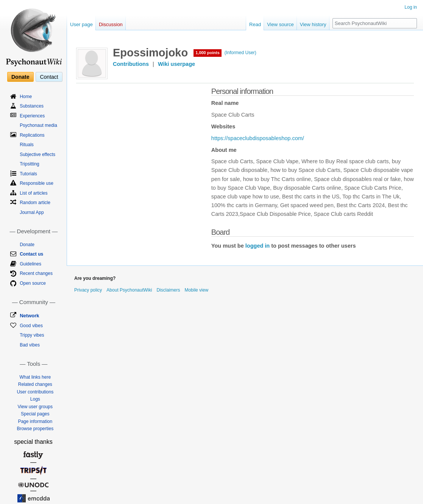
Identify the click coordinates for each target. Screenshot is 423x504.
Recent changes (36, 273)
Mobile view (196, 290)
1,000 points (208, 53)
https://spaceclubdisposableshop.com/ (258, 138)
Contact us (31, 254)
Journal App (32, 212)
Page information (35, 421)
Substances (32, 106)
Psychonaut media (38, 125)
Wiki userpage (176, 64)
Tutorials (28, 174)
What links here (35, 377)
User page (81, 24)
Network (29, 316)
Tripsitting (30, 164)
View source (280, 24)
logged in (258, 246)
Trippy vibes (32, 335)
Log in (411, 7)
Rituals (27, 145)
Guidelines (30, 264)
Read (255, 24)
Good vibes (31, 326)
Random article (35, 203)
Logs (35, 399)
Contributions (131, 64)
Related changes (35, 384)
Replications (32, 135)
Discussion (111, 24)
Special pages (35, 414)
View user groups (35, 407)
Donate (20, 77)
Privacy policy (88, 290)
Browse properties (35, 429)
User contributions (35, 392)
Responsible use (37, 183)
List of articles (34, 193)
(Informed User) (240, 53)
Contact (49, 77)
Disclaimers (168, 290)
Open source (33, 283)
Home (26, 97)
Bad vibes (30, 345)
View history (313, 24)
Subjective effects (37, 154)
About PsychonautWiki (129, 290)
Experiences (32, 116)
